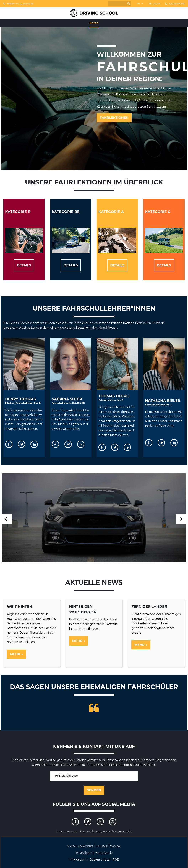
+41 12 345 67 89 (68, 831)
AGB (116, 859)
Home (94, 23)
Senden (94, 790)
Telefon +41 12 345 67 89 (18, 4)
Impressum (78, 859)
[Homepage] (94, 13)
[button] (181, 519)
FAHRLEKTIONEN (114, 118)
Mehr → (16, 654)
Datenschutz (99, 859)
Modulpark (103, 852)
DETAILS (24, 265)
